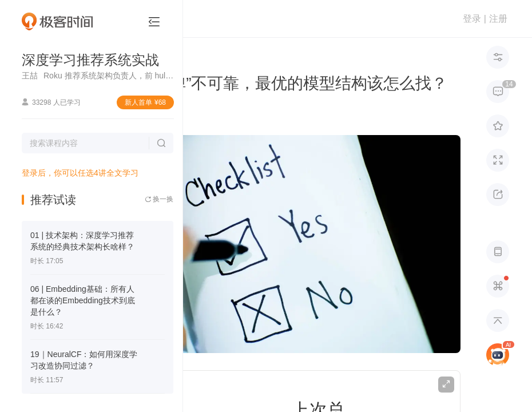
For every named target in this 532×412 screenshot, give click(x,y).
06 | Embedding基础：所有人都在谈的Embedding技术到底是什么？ (83, 300)
